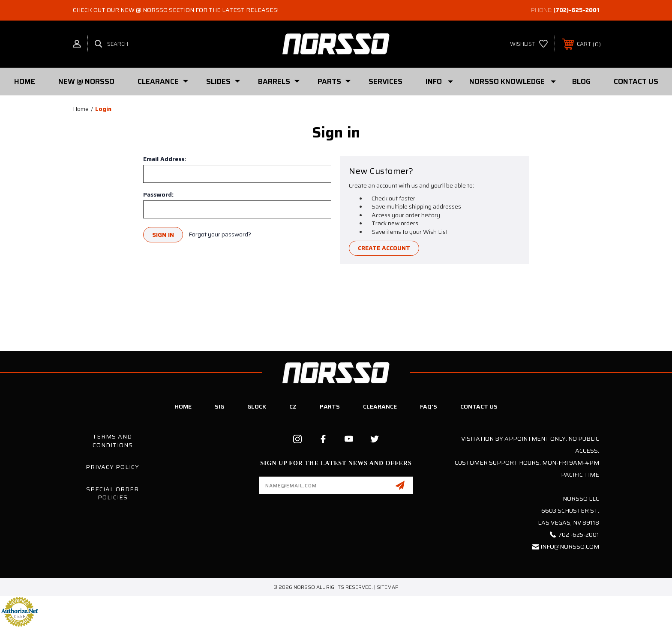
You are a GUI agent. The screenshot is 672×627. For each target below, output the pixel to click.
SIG (219, 406)
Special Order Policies (112, 493)
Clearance (163, 81)
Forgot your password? (220, 235)
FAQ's (429, 406)
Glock (257, 406)
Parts (330, 406)
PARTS (334, 81)
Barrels (279, 81)
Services (385, 81)
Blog (581, 81)
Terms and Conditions (113, 441)
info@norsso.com (570, 546)
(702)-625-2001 (576, 10)
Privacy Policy (112, 467)
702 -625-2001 (579, 534)
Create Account (384, 248)
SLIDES (223, 81)
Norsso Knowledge (513, 81)
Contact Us (636, 81)
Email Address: (165, 159)
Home (25, 81)
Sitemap (388, 587)
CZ (293, 406)
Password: (158, 194)
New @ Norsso (86, 81)
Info (439, 81)
